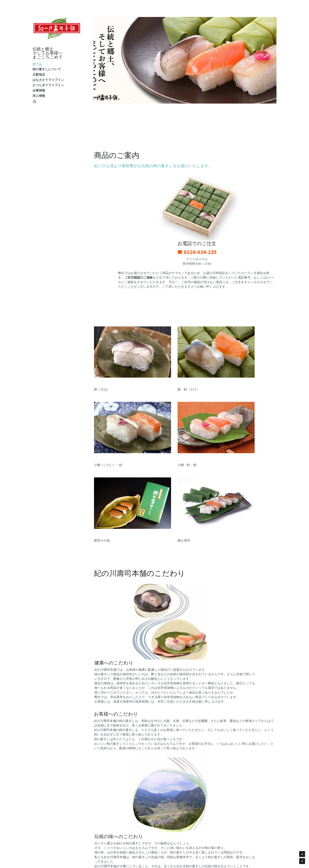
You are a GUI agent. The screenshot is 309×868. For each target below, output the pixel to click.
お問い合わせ (149, 815)
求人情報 (39, 96)
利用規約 (192, 819)
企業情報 (39, 90)
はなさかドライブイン (48, 80)
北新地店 (39, 74)
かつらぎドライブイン (48, 85)
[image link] (57, 28)
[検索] (35, 102)
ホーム (37, 64)
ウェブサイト (195, 815)
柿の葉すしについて (47, 69)
